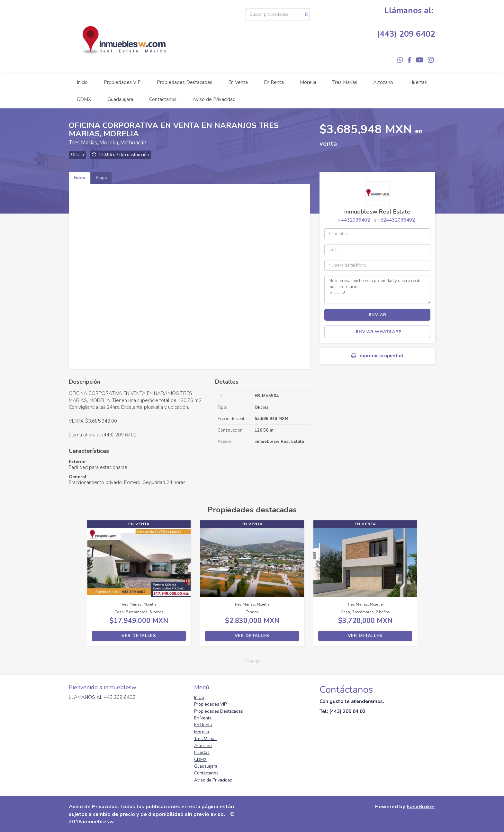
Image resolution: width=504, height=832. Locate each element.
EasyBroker (421, 806)
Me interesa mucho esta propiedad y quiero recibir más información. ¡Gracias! (377, 290)
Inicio (82, 82)
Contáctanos (163, 99)
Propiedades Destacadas (184, 82)
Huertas (418, 82)
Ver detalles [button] (139, 636)
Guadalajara (120, 99)
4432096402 (355, 220)
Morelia (308, 82)
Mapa (101, 178)
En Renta (274, 82)
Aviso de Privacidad (214, 99)
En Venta (238, 82)
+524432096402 (396, 220)
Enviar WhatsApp (378, 332)
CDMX (84, 99)
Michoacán (133, 143)
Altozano (383, 82)
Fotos (79, 178)
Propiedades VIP (122, 82)
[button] (78, 586)
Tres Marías (345, 82)
